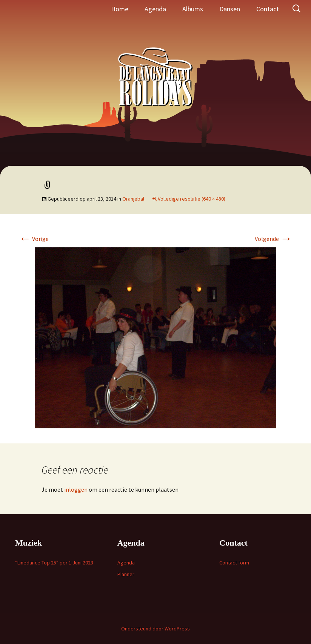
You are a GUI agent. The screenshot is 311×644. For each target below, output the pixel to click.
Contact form (234, 563)
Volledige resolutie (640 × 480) (192, 199)
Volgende (273, 239)
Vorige (34, 239)
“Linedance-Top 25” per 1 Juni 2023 (54, 563)
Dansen (230, 9)
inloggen (76, 489)
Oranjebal (133, 199)
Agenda (155, 9)
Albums (193, 9)
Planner (126, 574)
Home (120, 9)
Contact (268, 9)
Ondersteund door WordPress (155, 629)
